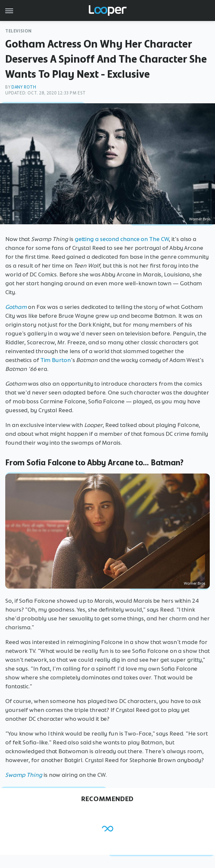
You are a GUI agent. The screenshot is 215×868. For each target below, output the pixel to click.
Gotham (16, 307)
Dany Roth (24, 87)
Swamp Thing (24, 775)
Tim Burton (56, 360)
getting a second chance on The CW (122, 239)
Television (19, 31)
